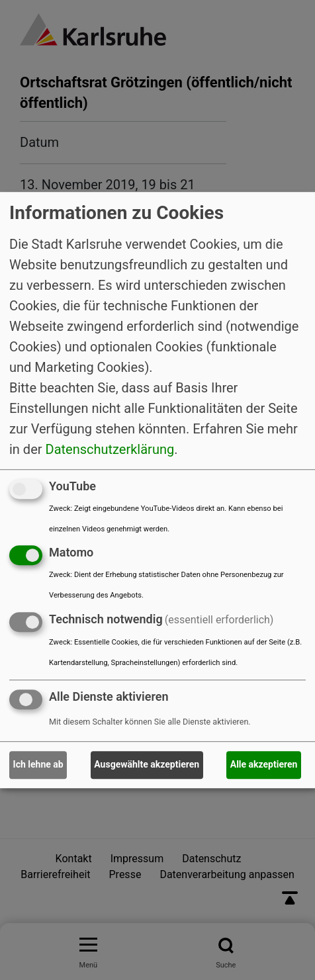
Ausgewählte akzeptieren (147, 765)
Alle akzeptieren (264, 765)
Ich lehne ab (38, 765)
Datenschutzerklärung (110, 449)
